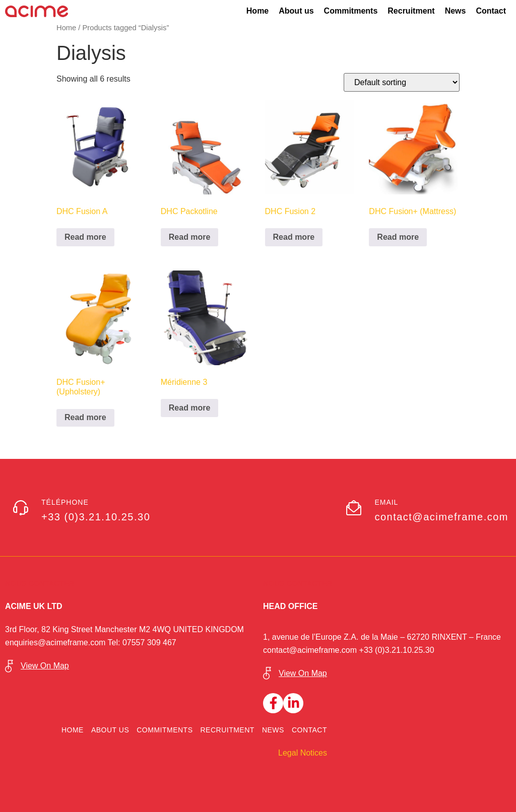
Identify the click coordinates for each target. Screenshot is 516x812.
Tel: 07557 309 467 (142, 642)
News (456, 11)
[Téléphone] (21, 508)
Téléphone (65, 502)
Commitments (351, 11)
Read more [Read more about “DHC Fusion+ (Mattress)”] (398, 237)
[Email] (354, 508)
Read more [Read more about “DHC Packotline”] (190, 237)
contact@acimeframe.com (311, 650)
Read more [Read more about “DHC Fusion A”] (85, 237)
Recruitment (411, 11)
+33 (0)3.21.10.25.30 (397, 650)
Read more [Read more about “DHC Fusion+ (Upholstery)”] (85, 417)
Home (257, 11)
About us (296, 11)
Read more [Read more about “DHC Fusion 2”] (294, 237)
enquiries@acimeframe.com (56, 642)
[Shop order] (402, 82)
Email (386, 502)
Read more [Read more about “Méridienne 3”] (190, 408)
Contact (491, 11)
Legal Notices (303, 753)
